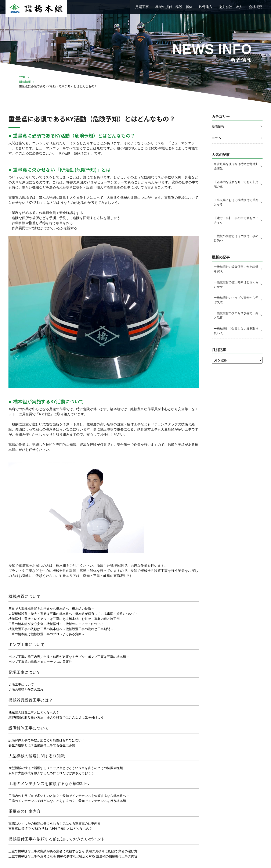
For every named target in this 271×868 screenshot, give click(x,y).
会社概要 (256, 7)
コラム (217, 138)
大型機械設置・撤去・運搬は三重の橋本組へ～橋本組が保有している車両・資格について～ (78, 614)
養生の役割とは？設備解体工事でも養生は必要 (44, 745)
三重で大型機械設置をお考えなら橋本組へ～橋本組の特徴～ (54, 609)
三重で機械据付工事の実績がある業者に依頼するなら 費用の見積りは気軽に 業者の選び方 (77, 851)
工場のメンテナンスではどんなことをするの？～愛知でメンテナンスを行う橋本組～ (73, 801)
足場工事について (22, 684)
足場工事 (142, 7)
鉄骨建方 (206, 7)
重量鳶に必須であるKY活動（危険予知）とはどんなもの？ (53, 828)
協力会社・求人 (231, 7)
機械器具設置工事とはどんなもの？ (36, 712)
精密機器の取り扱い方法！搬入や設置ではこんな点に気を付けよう (59, 717)
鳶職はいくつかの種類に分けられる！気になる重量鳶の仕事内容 (58, 823)
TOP (22, 77)
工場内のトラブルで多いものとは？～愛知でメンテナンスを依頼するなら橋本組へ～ (73, 796)
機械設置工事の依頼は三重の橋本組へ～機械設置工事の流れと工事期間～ (64, 629)
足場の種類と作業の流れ (27, 690)
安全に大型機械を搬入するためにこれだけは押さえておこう (54, 773)
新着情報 (25, 82)
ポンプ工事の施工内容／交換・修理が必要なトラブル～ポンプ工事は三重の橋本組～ (73, 657)
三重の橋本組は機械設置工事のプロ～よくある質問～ (49, 634)
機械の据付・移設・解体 (174, 7)
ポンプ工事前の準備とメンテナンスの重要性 (42, 662)
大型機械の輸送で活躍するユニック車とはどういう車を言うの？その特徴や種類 (69, 768)
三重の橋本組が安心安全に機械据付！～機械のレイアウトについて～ (61, 624)
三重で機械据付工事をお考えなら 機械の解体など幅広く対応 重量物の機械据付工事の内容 (77, 856)
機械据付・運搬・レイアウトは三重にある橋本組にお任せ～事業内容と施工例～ (69, 619)
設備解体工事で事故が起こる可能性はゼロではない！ (49, 740)
